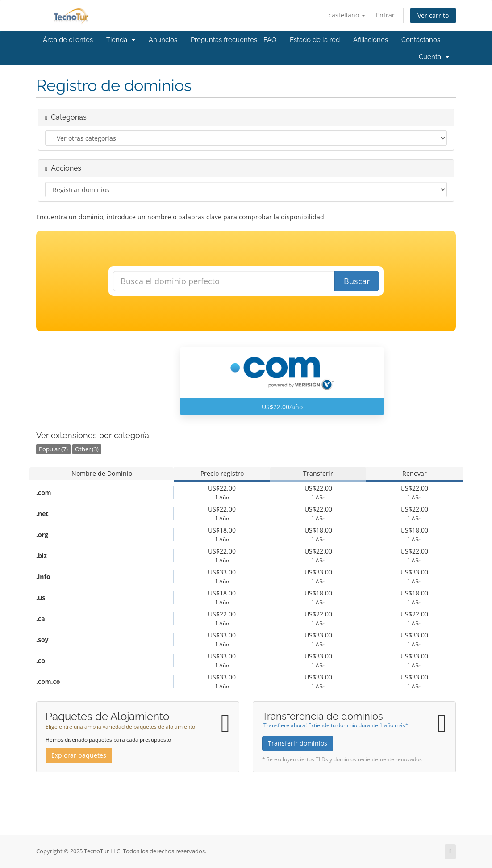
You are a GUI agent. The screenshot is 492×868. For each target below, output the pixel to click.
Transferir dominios (298, 743)
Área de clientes (68, 40)
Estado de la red (315, 40)
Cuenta (434, 57)
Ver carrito (433, 15)
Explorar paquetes (79, 755)
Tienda (121, 40)
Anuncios (163, 40)
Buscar (357, 281)
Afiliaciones (371, 40)
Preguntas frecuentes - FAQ (233, 40)
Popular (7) (53, 449)
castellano (347, 15)
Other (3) (87, 449)
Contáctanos (421, 40)
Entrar (385, 15)
